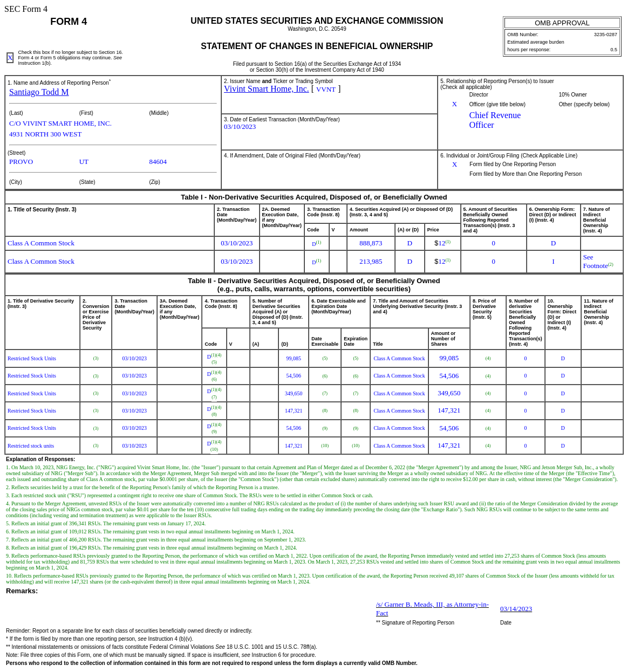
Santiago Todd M (39, 92)
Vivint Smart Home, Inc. (267, 89)
